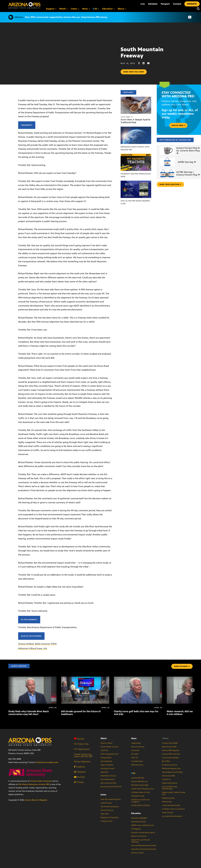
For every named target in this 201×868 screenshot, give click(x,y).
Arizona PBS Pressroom (171, 754)
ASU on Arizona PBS (108, 783)
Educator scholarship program (143, 833)
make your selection (170, 184)
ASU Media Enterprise (28, 784)
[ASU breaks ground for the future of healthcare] (85, 678)
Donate (79, 739)
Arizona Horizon (138, 747)
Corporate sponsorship (171, 805)
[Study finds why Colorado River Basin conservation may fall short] (32, 678)
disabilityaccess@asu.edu (47, 762)
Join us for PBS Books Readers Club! (135, 202)
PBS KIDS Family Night (140, 785)
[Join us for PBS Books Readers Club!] (136, 182)
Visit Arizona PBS (168, 776)
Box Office (166, 761)
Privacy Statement (82, 762)
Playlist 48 (104, 772)
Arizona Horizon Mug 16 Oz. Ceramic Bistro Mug (188, 150)
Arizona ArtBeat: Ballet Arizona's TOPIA (37, 644)
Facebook (79, 767)
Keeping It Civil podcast (109, 818)
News (134, 738)
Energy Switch (106, 758)
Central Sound (106, 803)
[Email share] (150, 63)
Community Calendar (170, 758)
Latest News (136, 743)
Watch (104, 738)
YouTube (79, 777)
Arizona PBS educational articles (144, 846)
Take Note (105, 814)
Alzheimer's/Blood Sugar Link (33, 648)
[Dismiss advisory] (190, 17)
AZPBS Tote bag (187, 162)
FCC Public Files (81, 744)
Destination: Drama (108, 776)
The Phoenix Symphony (110, 807)
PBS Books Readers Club (171, 769)
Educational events (139, 822)
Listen (103, 795)
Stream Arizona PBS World (111, 787)
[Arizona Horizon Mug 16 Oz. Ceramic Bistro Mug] (167, 146)
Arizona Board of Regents (36, 800)
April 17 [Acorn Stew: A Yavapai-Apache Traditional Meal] (127, 117)
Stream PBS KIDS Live (139, 782)
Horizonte (135, 750)
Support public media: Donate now (174, 793)
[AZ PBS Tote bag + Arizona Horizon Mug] (167, 169)
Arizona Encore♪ (107, 810)
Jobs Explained (106, 761)
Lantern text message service (143, 789)
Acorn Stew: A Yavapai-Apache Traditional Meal (135, 121)
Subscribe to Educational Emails (144, 849)
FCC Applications (82, 749)
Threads (79, 782)
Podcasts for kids (138, 796)
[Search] (198, 9)
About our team (137, 853)
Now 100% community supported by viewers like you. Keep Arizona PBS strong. (66, 17)
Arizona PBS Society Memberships (170, 788)
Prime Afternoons (107, 779)
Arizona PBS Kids (138, 778)
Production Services (170, 765)
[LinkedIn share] (145, 63)
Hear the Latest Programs (111, 799)
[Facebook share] (140, 63)
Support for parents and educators (140, 841)
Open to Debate (107, 765)
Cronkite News (137, 761)
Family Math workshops (140, 805)
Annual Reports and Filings (172, 772)
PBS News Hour (137, 765)
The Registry (136, 829)
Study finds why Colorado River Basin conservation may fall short (29, 713)
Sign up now (178, 125)
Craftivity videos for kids (140, 792)
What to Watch (106, 743)
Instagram (80, 772)
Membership (167, 802)
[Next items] (193, 690)
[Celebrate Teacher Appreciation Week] (136, 155)
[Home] (24, 5)
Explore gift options (170, 783)
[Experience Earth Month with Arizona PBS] (136, 128)
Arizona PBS (44, 784)
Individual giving (168, 798)
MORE (182, 666)
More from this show (134, 72)
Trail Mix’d (104, 750)
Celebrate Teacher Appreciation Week (136, 175)
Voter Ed (135, 758)
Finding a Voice (106, 821)
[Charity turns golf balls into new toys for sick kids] (138, 678)
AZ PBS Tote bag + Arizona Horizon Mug (188, 173)
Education (136, 813)
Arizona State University (41, 781)
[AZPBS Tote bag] (167, 158)
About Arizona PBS (169, 747)
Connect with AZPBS (170, 743)
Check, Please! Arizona (109, 747)
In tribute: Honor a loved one (173, 809)
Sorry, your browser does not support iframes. (60, 61)
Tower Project (167, 813)
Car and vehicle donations (172, 816)
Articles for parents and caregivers (140, 801)
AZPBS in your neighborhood (142, 825)
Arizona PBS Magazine (171, 750)
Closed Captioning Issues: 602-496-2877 (83, 755)
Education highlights (139, 818)
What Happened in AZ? (110, 754)
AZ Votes (135, 754)
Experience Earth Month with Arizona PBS (135, 148)
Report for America (139, 836)
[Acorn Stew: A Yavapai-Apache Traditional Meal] (136, 98)
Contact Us (166, 779)
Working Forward (107, 769)
